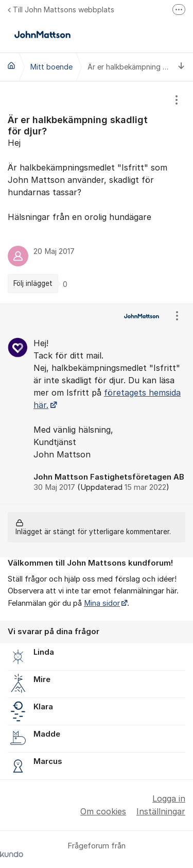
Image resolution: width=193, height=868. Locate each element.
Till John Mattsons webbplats (61, 10)
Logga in (169, 798)
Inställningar (161, 811)
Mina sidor (102, 603)
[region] (97, 192)
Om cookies (103, 811)
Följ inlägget (33, 283)
